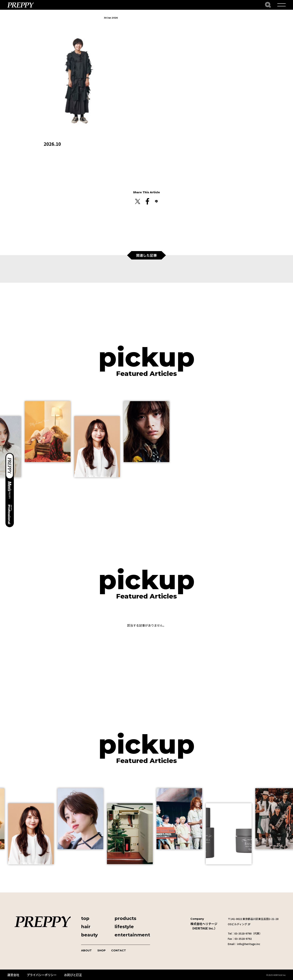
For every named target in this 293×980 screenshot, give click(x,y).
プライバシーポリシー (42, 975)
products (125, 918)
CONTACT (119, 950)
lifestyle (124, 927)
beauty (89, 935)
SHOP (101, 950)
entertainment (132, 935)
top (85, 918)
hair (86, 927)
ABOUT (86, 950)
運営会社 (13, 975)
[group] (48, 432)
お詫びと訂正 (73, 975)
